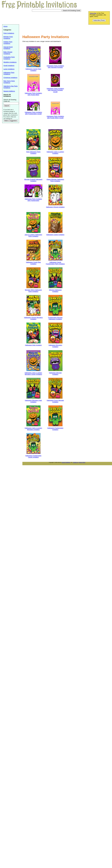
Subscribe (93, 13)
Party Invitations (9, 33)
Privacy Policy (82, 462)
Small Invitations (9, 66)
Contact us (75, 462)
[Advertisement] (30, 28)
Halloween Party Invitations (9, 73)
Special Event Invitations (8, 48)
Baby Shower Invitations (8, 53)
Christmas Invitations (10, 78)
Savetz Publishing (66, 462)
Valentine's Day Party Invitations (11, 87)
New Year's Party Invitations (9, 82)
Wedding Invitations (10, 62)
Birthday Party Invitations (8, 38)
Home (5, 26)
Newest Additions (9, 91)
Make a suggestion (11, 121)
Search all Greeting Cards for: (10, 100)
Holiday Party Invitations (8, 43)
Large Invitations (9, 69)
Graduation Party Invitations (9, 58)
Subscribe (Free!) (99, 20)
